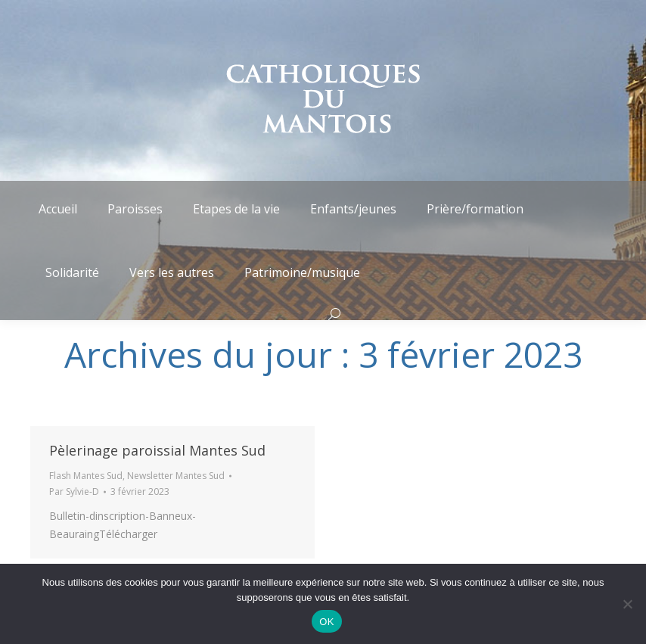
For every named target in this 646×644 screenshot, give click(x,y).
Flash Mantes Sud (86, 476)
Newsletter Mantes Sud (176, 476)
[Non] (627, 604)
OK (326, 622)
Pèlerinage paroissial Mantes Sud (157, 450)
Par (74, 492)
